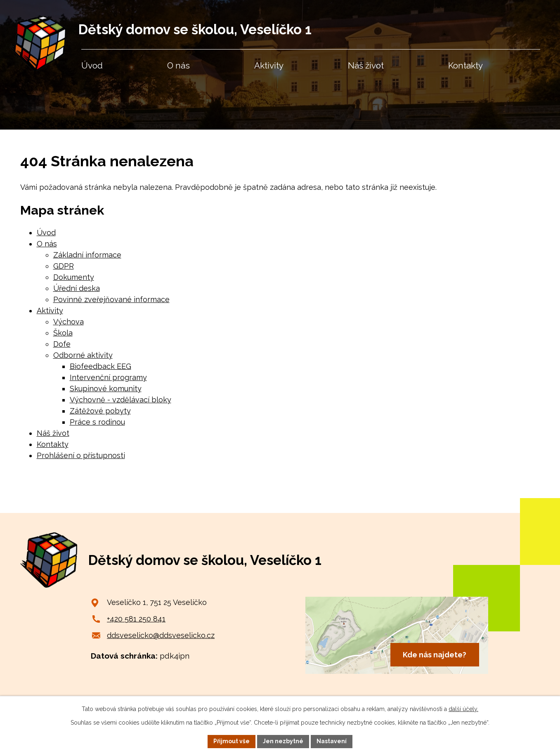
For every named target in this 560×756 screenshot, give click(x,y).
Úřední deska (77, 288)
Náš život (53, 433)
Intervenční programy (108, 377)
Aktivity (50, 311)
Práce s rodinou (97, 422)
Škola (63, 333)
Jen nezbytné (283, 741)
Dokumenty (74, 277)
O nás (47, 244)
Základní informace (87, 255)
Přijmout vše (232, 741)
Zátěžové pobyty (100, 411)
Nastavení (332, 741)
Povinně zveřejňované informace (111, 299)
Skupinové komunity (106, 389)
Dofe (62, 344)
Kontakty (53, 444)
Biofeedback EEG (100, 366)
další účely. (463, 709)
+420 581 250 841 (136, 619)
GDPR (64, 266)
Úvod (46, 233)
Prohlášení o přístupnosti (81, 455)
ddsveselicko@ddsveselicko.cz (161, 635)
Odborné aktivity (83, 355)
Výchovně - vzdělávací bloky (121, 400)
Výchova (69, 322)
